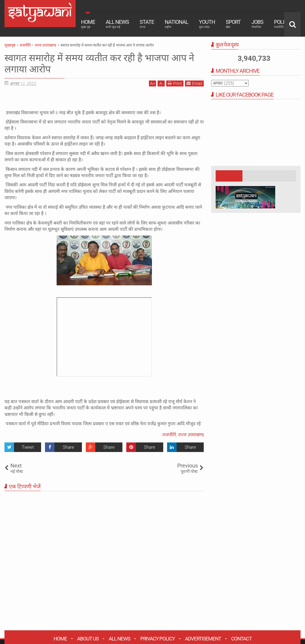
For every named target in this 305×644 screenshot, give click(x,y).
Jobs (257, 24)
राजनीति (169, 435)
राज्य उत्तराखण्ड (191, 435)
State (147, 24)
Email (194, 83)
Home (88, 24)
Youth (207, 24)
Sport (233, 24)
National (176, 24)
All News (117, 24)
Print (175, 83)
